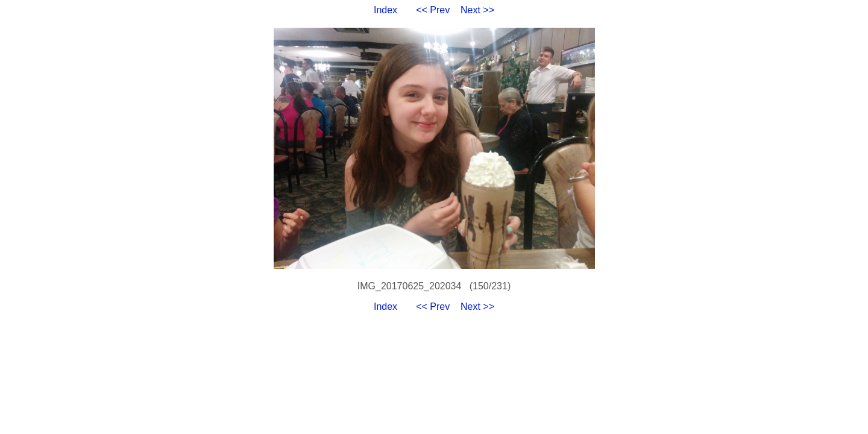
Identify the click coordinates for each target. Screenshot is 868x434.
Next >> (477, 10)
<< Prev (433, 10)
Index (385, 10)
